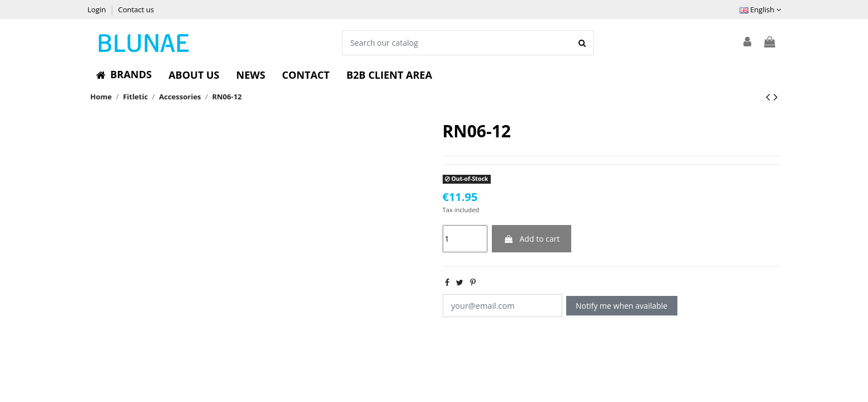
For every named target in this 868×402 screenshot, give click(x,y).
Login (98, 9)
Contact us (136, 9)
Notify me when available (618, 306)
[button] (124, 75)
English (760, 9)
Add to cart (532, 239)
